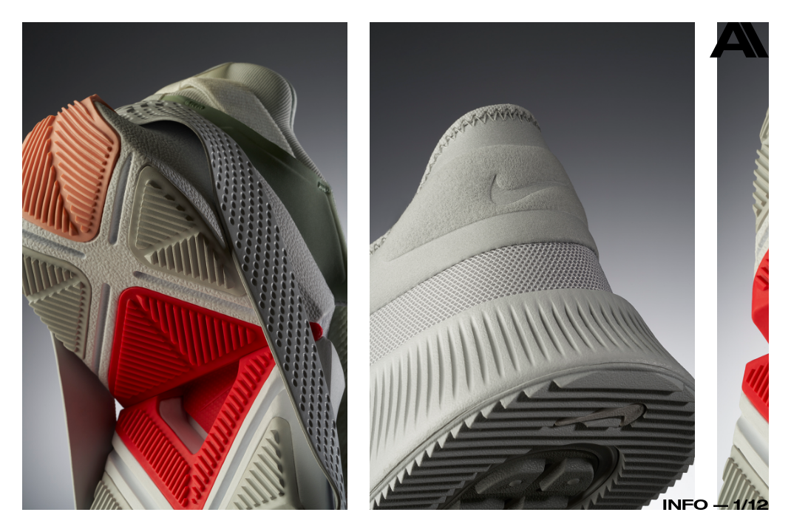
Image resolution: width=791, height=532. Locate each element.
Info (685, 504)
